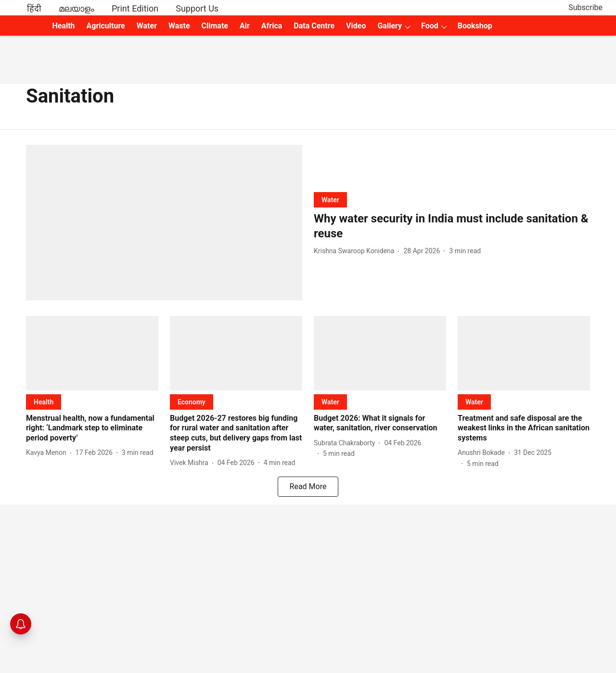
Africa (272, 26)
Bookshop (475, 26)
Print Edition (135, 8)
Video (356, 26)
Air (245, 26)
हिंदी (34, 8)
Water (147, 26)
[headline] (452, 226)
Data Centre (314, 26)
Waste (179, 26)
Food (430, 26)
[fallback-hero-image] (164, 223)
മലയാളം (77, 8)
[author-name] (356, 251)
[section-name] (330, 200)
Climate (215, 26)
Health (63, 26)
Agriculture (106, 26)
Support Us (197, 8)
